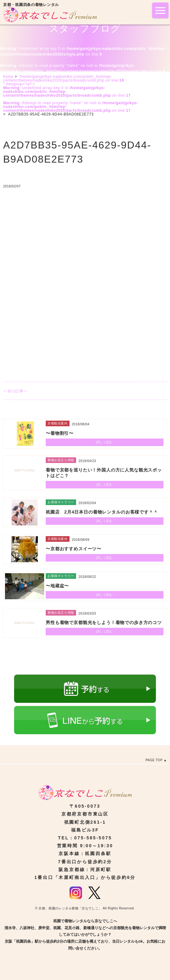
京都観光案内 (58, 423)
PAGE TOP (154, 760)
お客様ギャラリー (61, 502)
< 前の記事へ (15, 391)
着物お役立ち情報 (61, 460)
